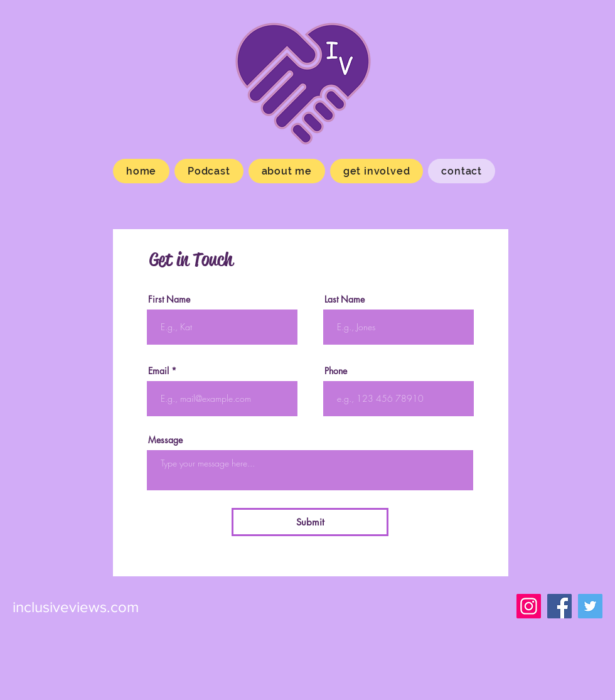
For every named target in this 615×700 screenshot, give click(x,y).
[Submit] (310, 522)
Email (158, 371)
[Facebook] (559, 606)
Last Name (345, 299)
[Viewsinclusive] (590, 606)
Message (165, 440)
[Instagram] (529, 606)
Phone (336, 371)
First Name (169, 299)
